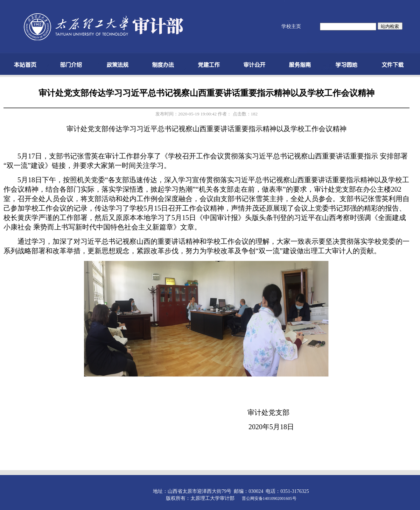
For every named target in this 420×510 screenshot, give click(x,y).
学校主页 (291, 26)
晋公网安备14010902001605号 (269, 498)
